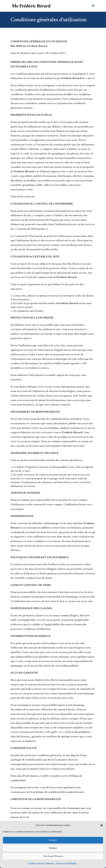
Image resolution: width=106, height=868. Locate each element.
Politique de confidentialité (66, 863)
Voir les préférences (53, 856)
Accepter (53, 840)
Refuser (53, 848)
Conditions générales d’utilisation (41, 863)
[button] (102, 825)
